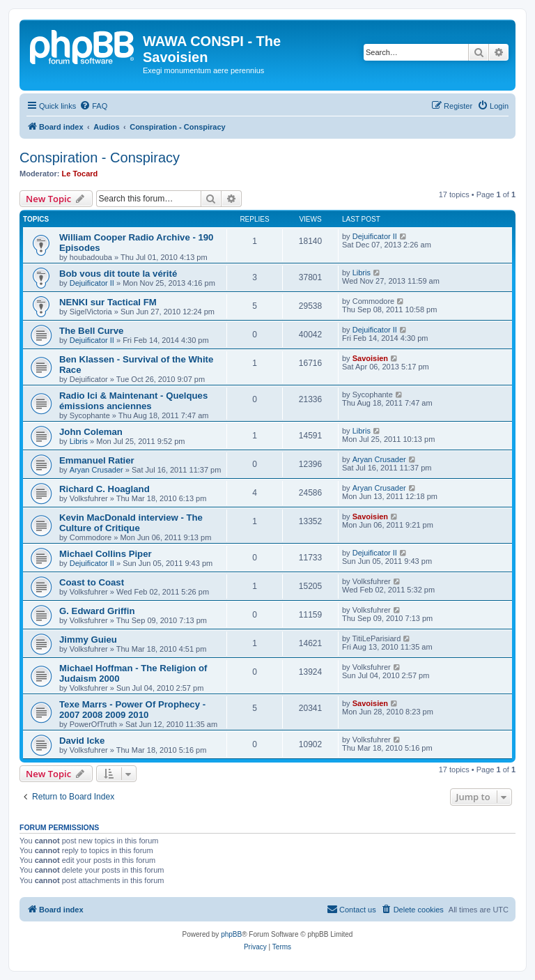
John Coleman (91, 432)
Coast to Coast (92, 582)
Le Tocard (80, 174)
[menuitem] (93, 106)
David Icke (82, 741)
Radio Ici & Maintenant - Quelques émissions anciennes (133, 401)
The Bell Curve (91, 331)
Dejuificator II (375, 236)
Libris (362, 273)
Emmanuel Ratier (97, 460)
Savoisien (370, 358)
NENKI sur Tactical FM (108, 302)
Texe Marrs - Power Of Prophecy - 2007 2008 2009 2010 (132, 710)
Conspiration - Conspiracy (100, 158)
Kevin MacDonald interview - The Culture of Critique (131, 523)
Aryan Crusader (96, 470)
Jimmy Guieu (88, 640)
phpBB (231, 934)
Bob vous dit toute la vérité (118, 274)
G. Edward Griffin (97, 611)
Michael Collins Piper (106, 554)
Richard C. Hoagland (104, 489)
